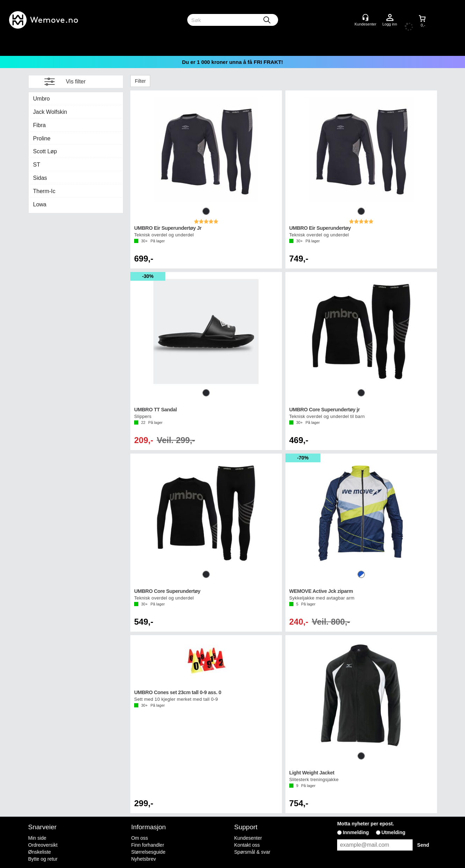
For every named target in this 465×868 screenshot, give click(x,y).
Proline (42, 138)
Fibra (39, 125)
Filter (140, 81)
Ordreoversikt (43, 845)
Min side (37, 838)
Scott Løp (45, 151)
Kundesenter (248, 838)
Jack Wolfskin (50, 112)
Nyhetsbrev (143, 859)
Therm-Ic (44, 191)
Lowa (40, 204)
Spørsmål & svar (252, 852)
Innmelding (356, 832)
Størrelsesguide (148, 852)
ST (37, 165)
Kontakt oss (247, 845)
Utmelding (393, 832)
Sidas (40, 178)
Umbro (42, 99)
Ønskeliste (40, 852)
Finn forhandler (147, 845)
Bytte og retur (43, 859)
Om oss (139, 838)
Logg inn (390, 18)
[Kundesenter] (365, 17)
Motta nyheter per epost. (366, 824)
